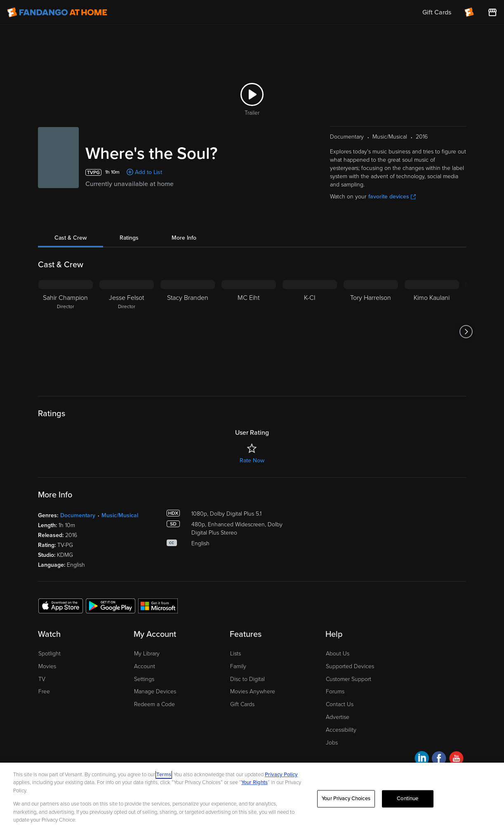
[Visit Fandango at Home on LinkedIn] (422, 760)
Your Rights (254, 782)
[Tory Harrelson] (371, 332)
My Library (147, 654)
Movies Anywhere (253, 691)
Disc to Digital (247, 679)
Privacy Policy (281, 775)
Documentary (78, 515)
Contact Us (340, 704)
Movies (47, 666)
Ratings (129, 238)
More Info (184, 238)
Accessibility (341, 730)
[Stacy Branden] (188, 332)
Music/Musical (120, 515)
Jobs (332, 743)
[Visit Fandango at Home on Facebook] (439, 760)
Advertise (338, 717)
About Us (338, 654)
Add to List (148, 172)
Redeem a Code (154, 704)
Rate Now (252, 461)
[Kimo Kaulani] (432, 332)
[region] (252, 798)
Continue (407, 799)
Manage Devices (155, 691)
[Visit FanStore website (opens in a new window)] (492, 12)
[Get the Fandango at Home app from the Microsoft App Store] (158, 605)
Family (238, 666)
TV (42, 679)
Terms (164, 775)
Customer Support (349, 679)
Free (44, 691)
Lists (236, 654)
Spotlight (49, 654)
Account (145, 666)
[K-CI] (310, 332)
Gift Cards (242, 704)
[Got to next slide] (466, 332)
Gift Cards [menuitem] (437, 12)
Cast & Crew (71, 238)
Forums (335, 691)
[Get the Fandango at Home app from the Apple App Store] (61, 605)
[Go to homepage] (57, 12)
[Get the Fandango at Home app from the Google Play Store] (111, 605)
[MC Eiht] (249, 332)
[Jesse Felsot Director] (127, 332)
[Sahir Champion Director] (66, 332)
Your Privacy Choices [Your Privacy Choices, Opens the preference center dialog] (346, 799)
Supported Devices (350, 666)
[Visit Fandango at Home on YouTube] (456, 760)
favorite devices (392, 197)
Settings (144, 679)
